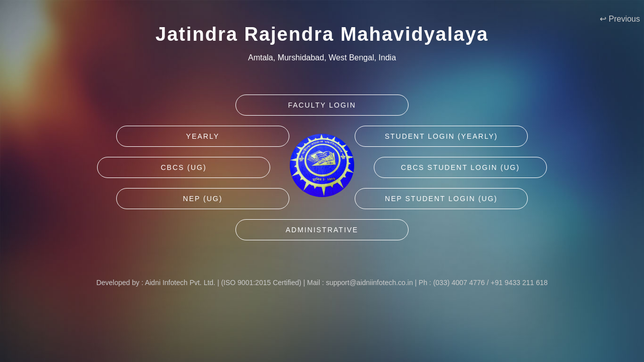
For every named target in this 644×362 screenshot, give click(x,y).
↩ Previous (620, 19)
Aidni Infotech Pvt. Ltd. (180, 283)
